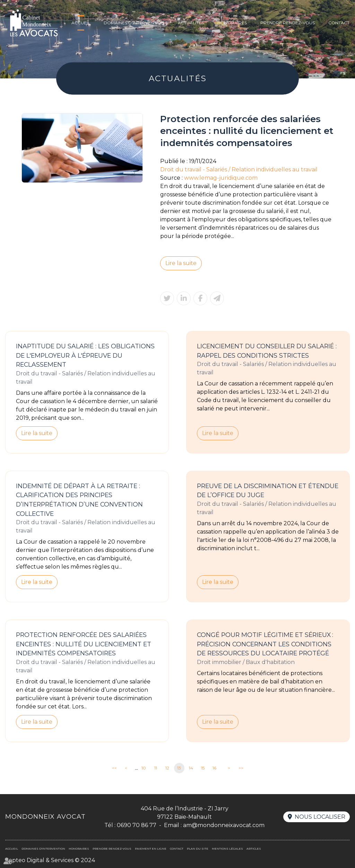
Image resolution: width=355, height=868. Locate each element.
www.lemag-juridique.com (221, 178)
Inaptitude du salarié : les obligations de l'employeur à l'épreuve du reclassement (85, 355)
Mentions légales (227, 849)
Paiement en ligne (151, 849)
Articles (254, 849)
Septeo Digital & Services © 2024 (50, 860)
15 (203, 768)
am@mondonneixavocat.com (224, 825)
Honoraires (232, 23)
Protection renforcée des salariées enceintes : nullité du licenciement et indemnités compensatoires (84, 644)
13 (179, 768)
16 (214, 768)
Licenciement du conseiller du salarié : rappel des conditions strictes (267, 351)
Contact (339, 23)
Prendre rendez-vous (288, 23)
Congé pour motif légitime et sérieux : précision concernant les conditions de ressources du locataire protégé (265, 644)
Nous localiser (320, 817)
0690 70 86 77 (137, 825)
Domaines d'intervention (134, 23)
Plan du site (198, 849)
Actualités (191, 23)
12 (167, 768)
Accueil (81, 23)
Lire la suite (181, 263)
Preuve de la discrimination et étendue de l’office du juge (268, 491)
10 (144, 768)
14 (191, 768)
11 (156, 768)
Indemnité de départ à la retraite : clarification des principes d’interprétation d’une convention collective (79, 500)
